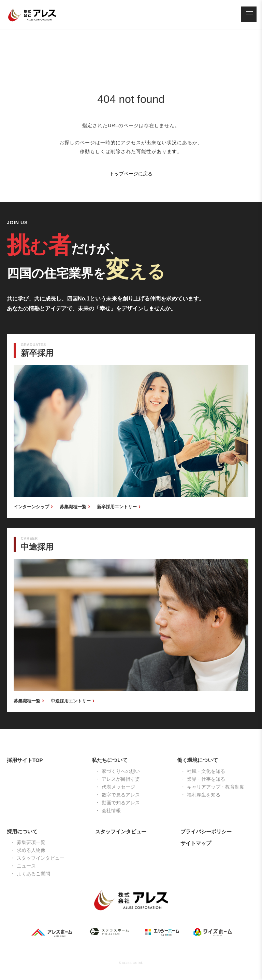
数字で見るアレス (121, 795)
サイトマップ (196, 843)
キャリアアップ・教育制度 (216, 787)
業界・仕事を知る (206, 779)
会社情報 (111, 810)
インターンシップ (31, 507)
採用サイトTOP (25, 760)
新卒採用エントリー (117, 507)
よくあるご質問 (33, 874)
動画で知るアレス (121, 803)
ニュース (26, 866)
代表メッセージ (118, 787)
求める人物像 (31, 850)
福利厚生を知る (204, 795)
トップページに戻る (131, 174)
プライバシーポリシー (206, 831)
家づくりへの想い (121, 771)
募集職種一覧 (73, 507)
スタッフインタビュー (41, 858)
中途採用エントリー (71, 701)
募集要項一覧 (31, 842)
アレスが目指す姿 (121, 779)
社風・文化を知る (206, 771)
